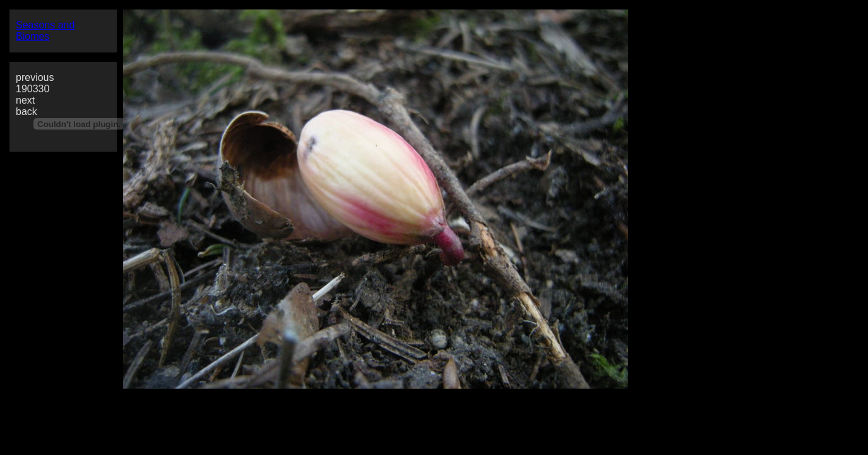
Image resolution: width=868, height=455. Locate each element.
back (27, 112)
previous (35, 77)
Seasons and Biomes (45, 31)
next (25, 100)
